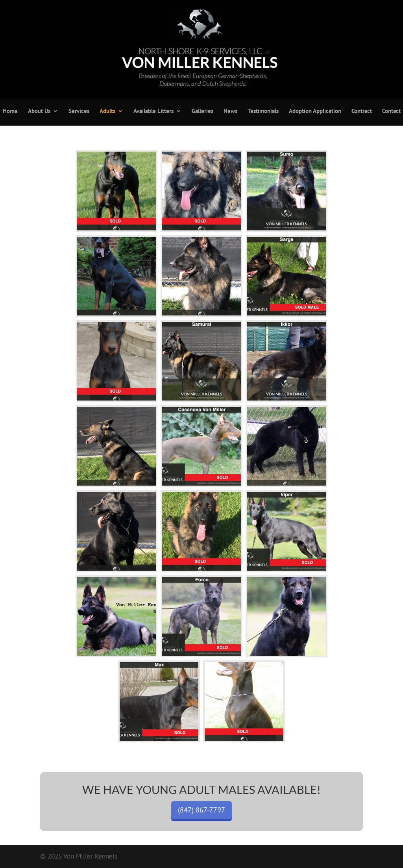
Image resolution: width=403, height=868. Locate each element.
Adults (107, 111)
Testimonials (263, 111)
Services (79, 111)
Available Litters (153, 111)
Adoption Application (315, 111)
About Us (39, 111)
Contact (391, 111)
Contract (362, 111)
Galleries (202, 111)
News (230, 111)
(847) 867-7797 (201, 810)
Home (10, 111)
